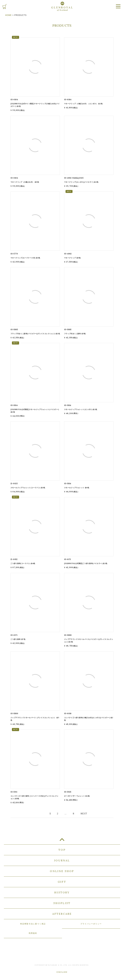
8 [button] (74, 814)
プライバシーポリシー (91, 924)
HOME (8, 15)
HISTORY (62, 892)
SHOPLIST (62, 903)
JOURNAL (62, 860)
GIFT (62, 882)
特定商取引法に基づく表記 (33, 924)
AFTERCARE (62, 914)
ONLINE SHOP (62, 871)
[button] (84, 814)
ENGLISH (62, 972)
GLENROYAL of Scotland (62, 6)
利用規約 (33, 933)
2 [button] (58, 814)
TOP (62, 841)
